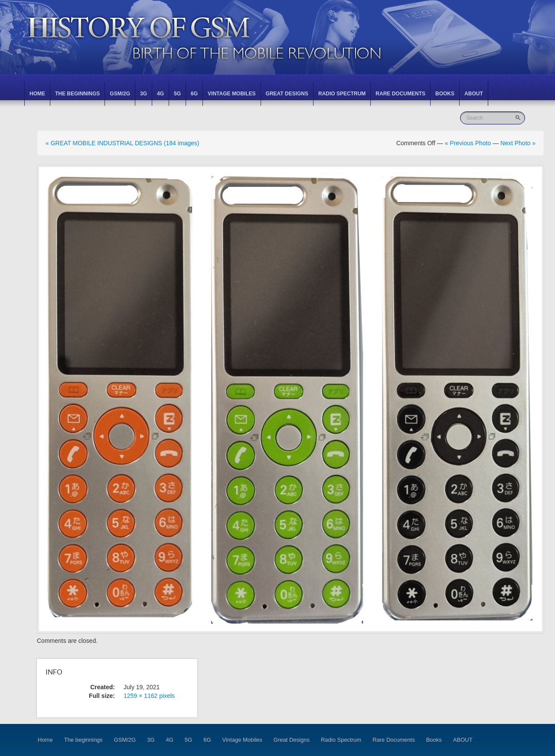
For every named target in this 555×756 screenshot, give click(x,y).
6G (194, 94)
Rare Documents (400, 94)
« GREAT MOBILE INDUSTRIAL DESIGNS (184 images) (122, 143)
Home (37, 94)
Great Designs (287, 94)
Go (519, 118)
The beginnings (77, 94)
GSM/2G (120, 94)
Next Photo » (518, 143)
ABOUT (474, 94)
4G (160, 94)
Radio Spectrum (342, 94)
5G (177, 94)
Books (445, 94)
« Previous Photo (468, 143)
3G (144, 94)
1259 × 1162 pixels (149, 696)
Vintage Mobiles (232, 94)
